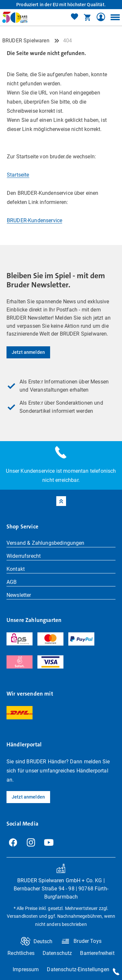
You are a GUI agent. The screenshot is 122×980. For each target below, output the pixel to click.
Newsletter (19, 595)
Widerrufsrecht (24, 556)
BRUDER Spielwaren (26, 41)
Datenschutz (57, 953)
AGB (12, 582)
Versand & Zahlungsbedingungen (46, 543)
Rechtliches (21, 953)
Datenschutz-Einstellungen (78, 969)
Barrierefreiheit (97, 953)
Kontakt (16, 569)
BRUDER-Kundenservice (34, 220)
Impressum (26, 969)
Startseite (18, 175)
